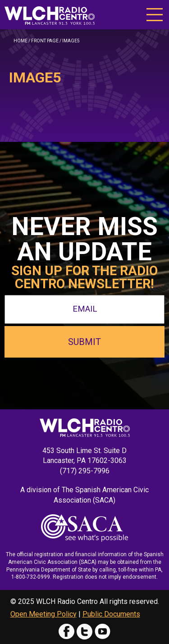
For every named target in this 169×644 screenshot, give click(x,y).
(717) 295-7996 (85, 471)
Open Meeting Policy (43, 614)
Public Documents (111, 614)
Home (21, 41)
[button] (154, 14)
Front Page (45, 41)
